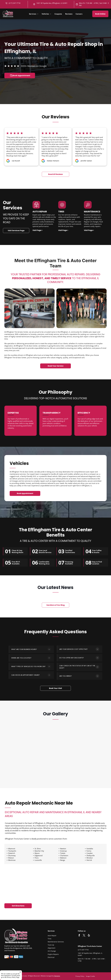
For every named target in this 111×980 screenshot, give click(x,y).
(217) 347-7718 (83, 950)
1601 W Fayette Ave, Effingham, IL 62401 (52, 3)
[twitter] (84, 936)
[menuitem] (34, 14)
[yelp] (89, 936)
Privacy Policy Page (13, 977)
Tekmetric (57, 976)
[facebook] (79, 936)
